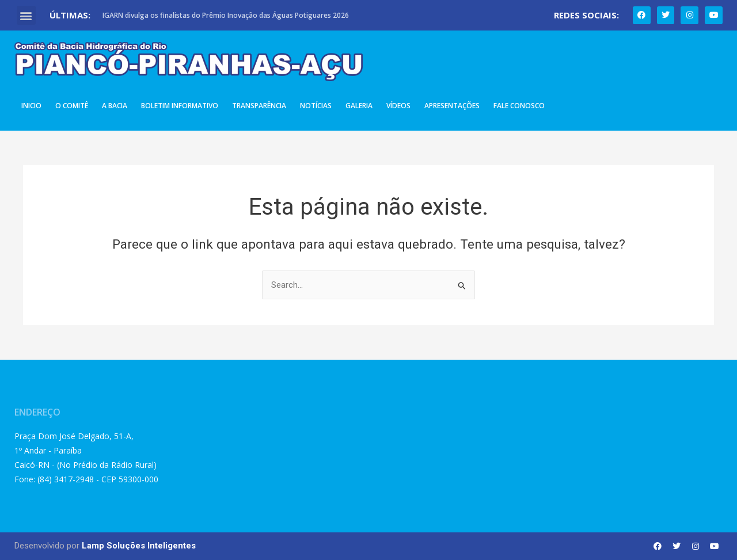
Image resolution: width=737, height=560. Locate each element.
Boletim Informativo (180, 106)
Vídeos (398, 106)
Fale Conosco (519, 106)
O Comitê (72, 106)
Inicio (31, 106)
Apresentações (452, 106)
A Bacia (115, 106)
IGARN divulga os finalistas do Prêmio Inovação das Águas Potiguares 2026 (226, 15)
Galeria (359, 106)
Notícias (316, 106)
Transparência (259, 106)
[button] (26, 15)
